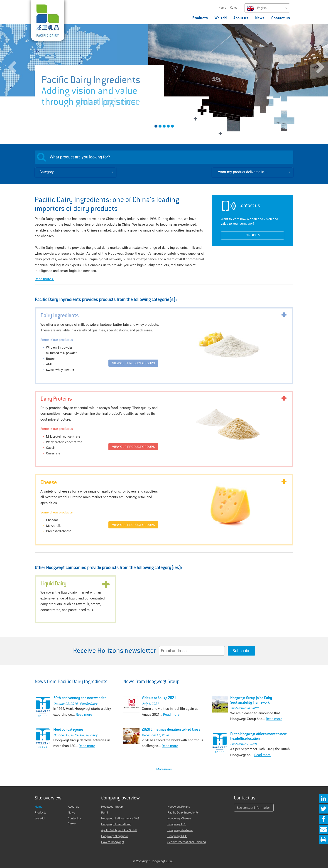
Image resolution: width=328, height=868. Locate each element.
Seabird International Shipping (187, 842)
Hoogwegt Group (112, 807)
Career (234, 8)
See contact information (254, 808)
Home (222, 8)
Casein (51, 448)
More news (164, 769)
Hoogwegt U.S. (177, 824)
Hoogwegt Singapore (115, 836)
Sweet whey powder (60, 370)
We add (221, 18)
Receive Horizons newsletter (115, 651)
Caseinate (53, 453)
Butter (50, 359)
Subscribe (241, 651)
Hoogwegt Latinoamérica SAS (120, 818)
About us (241, 18)
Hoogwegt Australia (180, 830)
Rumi (104, 813)
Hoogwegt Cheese (179, 818)
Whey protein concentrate (64, 442)
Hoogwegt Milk (177, 836)
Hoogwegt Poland (179, 807)
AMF (49, 364)
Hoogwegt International (116, 824)
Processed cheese (59, 531)
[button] (25, 80)
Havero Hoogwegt (113, 842)
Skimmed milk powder (61, 353)
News (260, 18)
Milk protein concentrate (63, 436)
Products (200, 18)
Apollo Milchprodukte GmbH (119, 830)
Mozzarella (54, 526)
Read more (84, 715)
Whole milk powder (59, 348)
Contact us (281, 18)
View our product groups (133, 363)
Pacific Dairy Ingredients (183, 813)
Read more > (44, 279)
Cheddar (52, 520)
